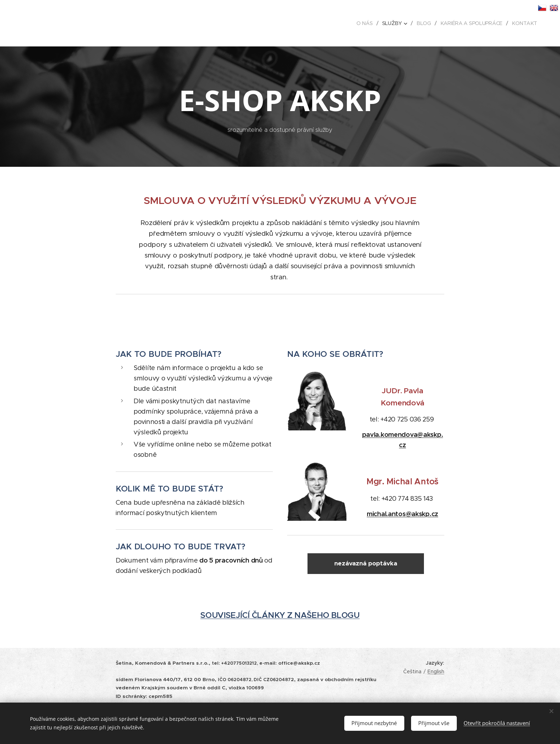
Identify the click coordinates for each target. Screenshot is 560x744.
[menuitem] (368, 23)
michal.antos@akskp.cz (402, 514)
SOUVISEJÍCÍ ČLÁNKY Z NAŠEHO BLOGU (280, 616)
